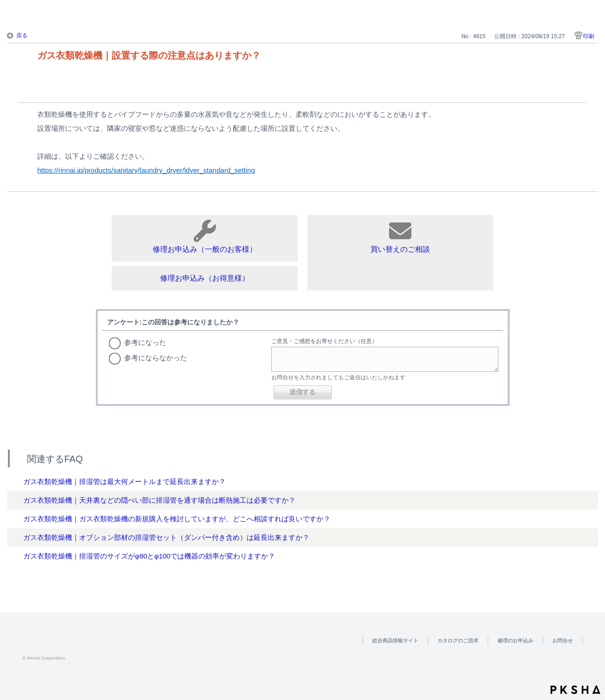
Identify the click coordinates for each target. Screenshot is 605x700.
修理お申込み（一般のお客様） (205, 236)
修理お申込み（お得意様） (205, 278)
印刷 (589, 36)
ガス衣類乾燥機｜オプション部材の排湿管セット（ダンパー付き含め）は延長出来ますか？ (166, 537)
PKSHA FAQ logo (575, 690)
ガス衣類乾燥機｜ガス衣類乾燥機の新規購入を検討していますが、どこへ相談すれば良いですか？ (177, 519)
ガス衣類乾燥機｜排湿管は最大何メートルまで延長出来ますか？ (124, 481)
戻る (22, 35)
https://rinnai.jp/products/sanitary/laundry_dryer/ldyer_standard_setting (146, 170)
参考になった (145, 342)
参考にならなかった (156, 358)
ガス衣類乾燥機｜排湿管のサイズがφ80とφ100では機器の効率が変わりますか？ (149, 556)
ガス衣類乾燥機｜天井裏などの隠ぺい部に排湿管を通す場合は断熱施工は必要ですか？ (159, 500)
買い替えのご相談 (400, 236)
